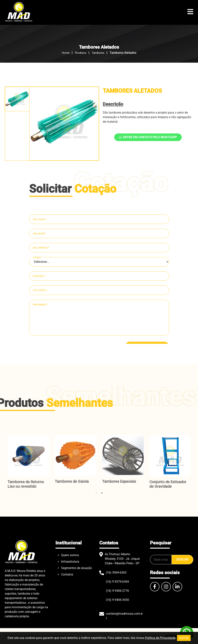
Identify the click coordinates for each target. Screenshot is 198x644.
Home (66, 53)
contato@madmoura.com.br (124, 616)
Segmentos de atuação (76, 568)
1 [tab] (96, 493)
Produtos (81, 53)
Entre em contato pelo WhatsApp (148, 137)
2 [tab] (102, 493)
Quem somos (70, 555)
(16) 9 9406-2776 (117, 591)
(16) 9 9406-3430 (117, 600)
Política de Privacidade (160, 638)
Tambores (98, 53)
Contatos (67, 574)
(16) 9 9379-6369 (117, 582)
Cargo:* (37, 325)
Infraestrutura (70, 562)
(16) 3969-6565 (116, 573)
